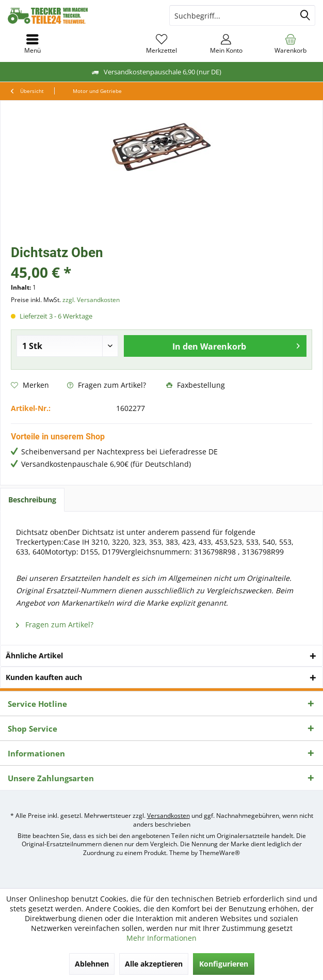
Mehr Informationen (161, 938)
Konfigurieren (224, 964)
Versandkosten (168, 816)
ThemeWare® (220, 853)
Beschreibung (32, 500)
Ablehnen (92, 964)
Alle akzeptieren (154, 964)
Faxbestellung (196, 385)
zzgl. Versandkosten (91, 300)
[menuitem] (291, 44)
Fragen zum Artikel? (107, 385)
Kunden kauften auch (44, 677)
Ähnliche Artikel (34, 655)
